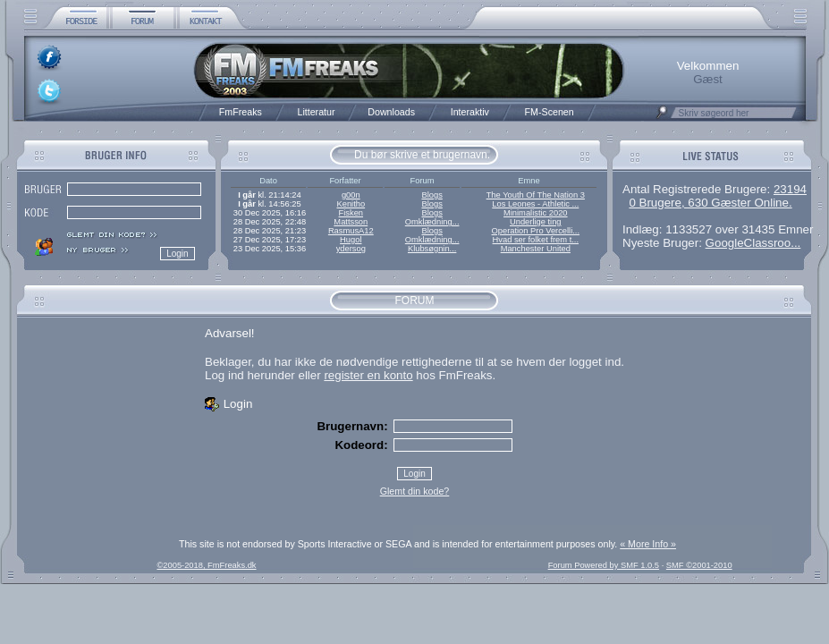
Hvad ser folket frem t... (536, 240)
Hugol (351, 240)
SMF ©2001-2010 (699, 565)
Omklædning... (432, 222)
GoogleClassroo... (753, 243)
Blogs (431, 195)
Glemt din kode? (415, 491)
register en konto (368, 375)
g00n (351, 195)
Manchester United (536, 249)
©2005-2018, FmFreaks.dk (206, 565)
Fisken (351, 213)
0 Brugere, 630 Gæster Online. (710, 203)
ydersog (351, 249)
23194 (790, 189)
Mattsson (351, 222)
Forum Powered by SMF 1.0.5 (604, 565)
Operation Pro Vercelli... (536, 231)
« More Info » (648, 544)
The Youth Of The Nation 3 (536, 195)
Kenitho (351, 204)
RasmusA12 (351, 231)
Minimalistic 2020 (536, 213)
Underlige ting (536, 222)
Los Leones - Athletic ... (535, 204)
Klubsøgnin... (432, 249)
